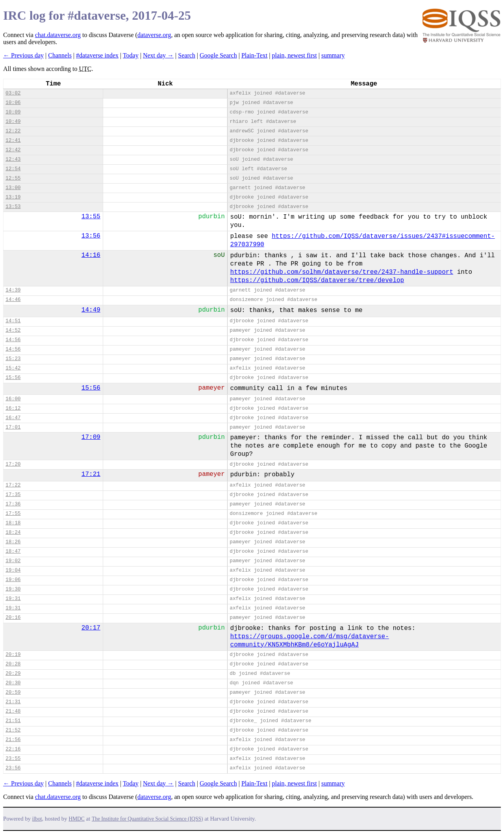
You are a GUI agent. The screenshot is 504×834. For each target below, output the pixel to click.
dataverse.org (154, 35)
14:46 (13, 300)
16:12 (13, 408)
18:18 (13, 523)
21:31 (13, 702)
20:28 (13, 664)
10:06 (13, 103)
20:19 (13, 655)
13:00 (13, 188)
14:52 (13, 330)
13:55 (91, 217)
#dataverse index (97, 55)
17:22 (13, 485)
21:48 (13, 711)
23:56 (13, 768)
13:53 (13, 207)
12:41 (13, 140)
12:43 (13, 159)
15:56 (13, 378)
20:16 (13, 618)
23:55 (13, 759)
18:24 (13, 532)
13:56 (91, 236)
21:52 (13, 730)
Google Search (218, 55)
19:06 (13, 580)
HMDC (77, 819)
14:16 (91, 255)
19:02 (13, 561)
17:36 (13, 504)
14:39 (13, 290)
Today (131, 55)
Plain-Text (254, 55)
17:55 (13, 514)
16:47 (13, 418)
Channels (60, 55)
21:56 (13, 740)
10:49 (13, 122)
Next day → (158, 55)
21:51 (13, 721)
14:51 (13, 321)
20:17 (91, 628)
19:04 (13, 570)
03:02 (13, 93)
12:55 (13, 178)
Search (187, 55)
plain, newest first (295, 55)
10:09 (13, 112)
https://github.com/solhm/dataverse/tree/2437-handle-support (342, 272)
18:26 (13, 542)
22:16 (13, 749)
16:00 (13, 399)
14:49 (91, 310)
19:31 (13, 599)
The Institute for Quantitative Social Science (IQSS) (147, 819)
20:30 (13, 683)
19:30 (13, 589)
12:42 (13, 150)
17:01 (13, 427)
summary (333, 55)
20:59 (13, 692)
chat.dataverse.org (58, 35)
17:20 (13, 464)
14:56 (13, 340)
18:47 (13, 551)
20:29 (13, 673)
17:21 (91, 474)
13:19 (13, 197)
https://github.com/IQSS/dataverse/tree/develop (317, 280)
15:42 (13, 368)
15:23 (13, 359)
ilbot (37, 819)
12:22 (13, 131)
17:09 (91, 437)
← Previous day (23, 55)
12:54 (13, 169)
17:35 (13, 495)
